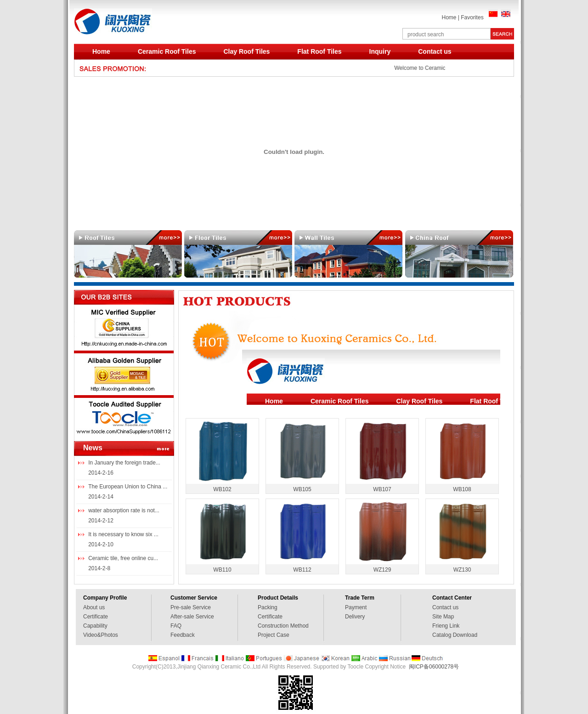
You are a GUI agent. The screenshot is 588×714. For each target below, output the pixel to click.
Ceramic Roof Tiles (167, 51)
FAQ (176, 626)
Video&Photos (101, 635)
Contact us (435, 51)
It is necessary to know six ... (123, 534)
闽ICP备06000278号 (434, 667)
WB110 (222, 570)
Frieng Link (446, 626)
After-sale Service (192, 617)
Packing (268, 607)
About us (94, 607)
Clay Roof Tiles (246, 51)
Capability (95, 626)
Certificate (96, 617)
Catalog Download (455, 635)
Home (449, 17)
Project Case (274, 635)
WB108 (462, 489)
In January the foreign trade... (124, 463)
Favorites (472, 17)
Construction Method (283, 626)
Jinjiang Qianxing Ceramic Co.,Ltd (219, 667)
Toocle (355, 667)
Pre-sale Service (191, 607)
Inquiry (380, 51)
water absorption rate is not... (124, 510)
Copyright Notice (385, 667)
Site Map (443, 617)
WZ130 (462, 570)
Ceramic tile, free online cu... (123, 558)
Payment (356, 607)
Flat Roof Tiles (319, 51)
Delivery (355, 617)
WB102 (222, 489)
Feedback (183, 635)
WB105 (302, 489)
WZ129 (382, 570)
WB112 (302, 570)
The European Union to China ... (128, 487)
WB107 (382, 489)
